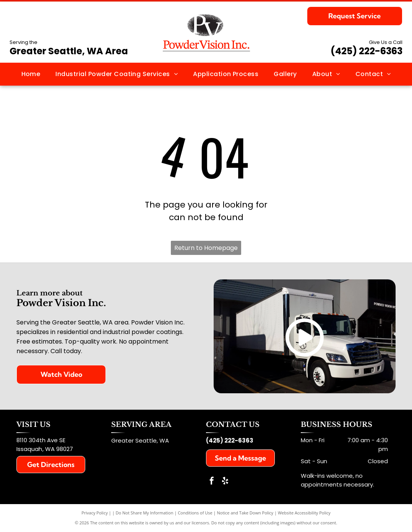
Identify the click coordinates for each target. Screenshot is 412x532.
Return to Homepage (206, 248)
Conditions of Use (195, 513)
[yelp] (225, 482)
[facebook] (212, 482)
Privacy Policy (95, 513)
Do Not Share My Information (145, 513)
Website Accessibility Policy (304, 513)
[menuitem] (31, 74)
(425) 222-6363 (367, 51)
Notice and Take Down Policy (245, 513)
